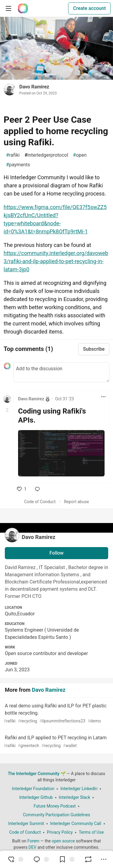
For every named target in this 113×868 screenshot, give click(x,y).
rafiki (13, 155)
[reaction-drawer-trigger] (15, 859)
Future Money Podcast (55, 806)
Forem (33, 841)
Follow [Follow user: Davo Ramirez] (56, 553)
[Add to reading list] (67, 859)
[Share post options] (104, 859)
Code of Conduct (40, 502)
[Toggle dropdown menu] (103, 397)
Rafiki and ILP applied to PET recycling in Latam (56, 742)
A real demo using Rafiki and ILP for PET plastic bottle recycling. (56, 714)
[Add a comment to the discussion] (61, 372)
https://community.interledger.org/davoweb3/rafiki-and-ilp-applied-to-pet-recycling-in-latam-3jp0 (56, 261)
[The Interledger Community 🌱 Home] (23, 8)
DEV (33, 847)
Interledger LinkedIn (79, 789)
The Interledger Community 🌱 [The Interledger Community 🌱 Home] (37, 774)
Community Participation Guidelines (56, 815)
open (80, 155)
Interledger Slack (74, 797)
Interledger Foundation (33, 789)
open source (63, 841)
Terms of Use (91, 832)
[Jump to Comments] (41, 859)
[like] (22, 489)
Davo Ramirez (34, 87)
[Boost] (88, 859)
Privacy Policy (60, 832)
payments (18, 165)
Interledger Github (36, 797)
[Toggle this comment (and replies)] (8, 410)
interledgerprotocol (46, 155)
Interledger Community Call (75, 823)
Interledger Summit (26, 823)
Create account (89, 8)
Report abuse (76, 502)
